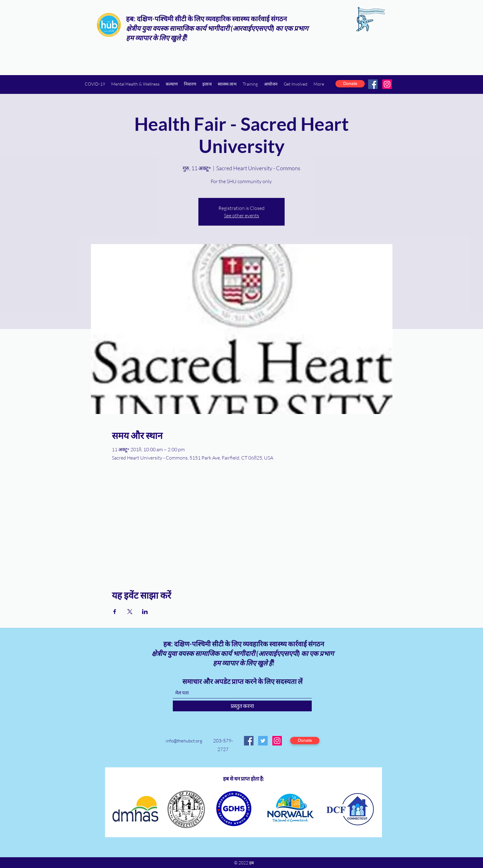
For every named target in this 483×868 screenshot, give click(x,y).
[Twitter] (263, 741)
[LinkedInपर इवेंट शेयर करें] (145, 612)
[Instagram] (387, 84)
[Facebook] (373, 84)
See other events (241, 215)
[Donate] (350, 84)
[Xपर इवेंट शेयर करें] (130, 612)
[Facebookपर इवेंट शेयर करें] (115, 612)
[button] (135, 84)
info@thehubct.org (184, 741)
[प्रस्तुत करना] (242, 706)
